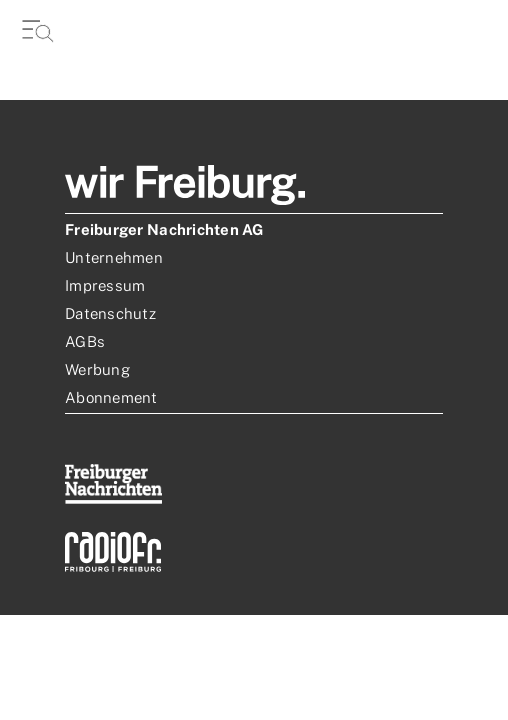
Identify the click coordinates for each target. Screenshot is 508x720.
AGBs (85, 341)
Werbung (97, 369)
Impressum (105, 285)
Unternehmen (114, 257)
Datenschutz (110, 313)
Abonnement (111, 397)
